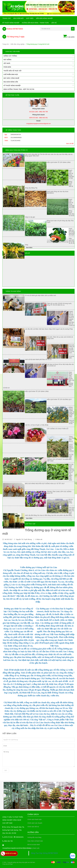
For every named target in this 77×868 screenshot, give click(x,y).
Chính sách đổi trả (33, 827)
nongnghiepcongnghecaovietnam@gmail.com (17, 848)
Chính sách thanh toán (35, 819)
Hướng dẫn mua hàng (34, 837)
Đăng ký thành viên (33, 848)
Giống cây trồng (38, 56)
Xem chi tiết (70, 144)
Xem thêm (29, 248)
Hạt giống (38, 59)
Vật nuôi (38, 63)
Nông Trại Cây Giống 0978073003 (44, 853)
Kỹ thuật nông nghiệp (11, 23)
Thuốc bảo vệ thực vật (12, 71)
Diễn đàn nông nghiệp (44, 18)
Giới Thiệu (30, 18)
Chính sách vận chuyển (35, 823)
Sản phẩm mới (18, 18)
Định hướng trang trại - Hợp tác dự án (19, 89)
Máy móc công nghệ (38, 78)
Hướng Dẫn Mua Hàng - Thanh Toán (35, 23)
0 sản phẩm (69, 36)
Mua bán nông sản (38, 82)
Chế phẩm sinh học (38, 74)
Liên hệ (54, 23)
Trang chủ (7, 18)
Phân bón (38, 67)
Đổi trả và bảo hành (34, 845)
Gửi (6, 770)
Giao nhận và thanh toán (35, 841)
